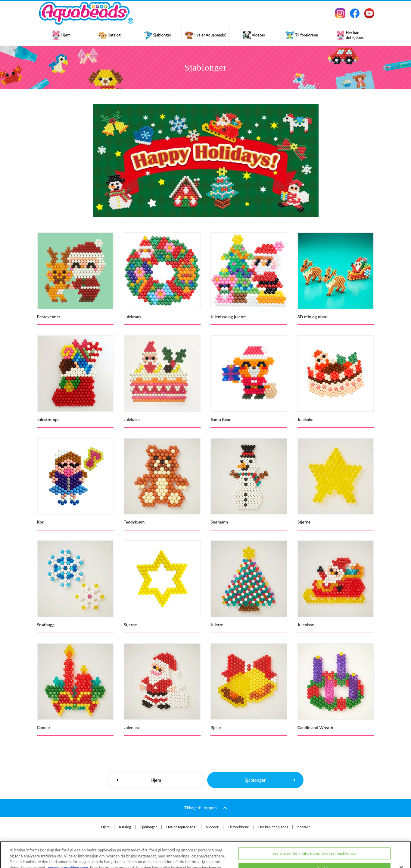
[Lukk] (401, 846)
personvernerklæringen (68, 846)
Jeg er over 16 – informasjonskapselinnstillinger (314, 832)
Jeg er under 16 (314, 847)
